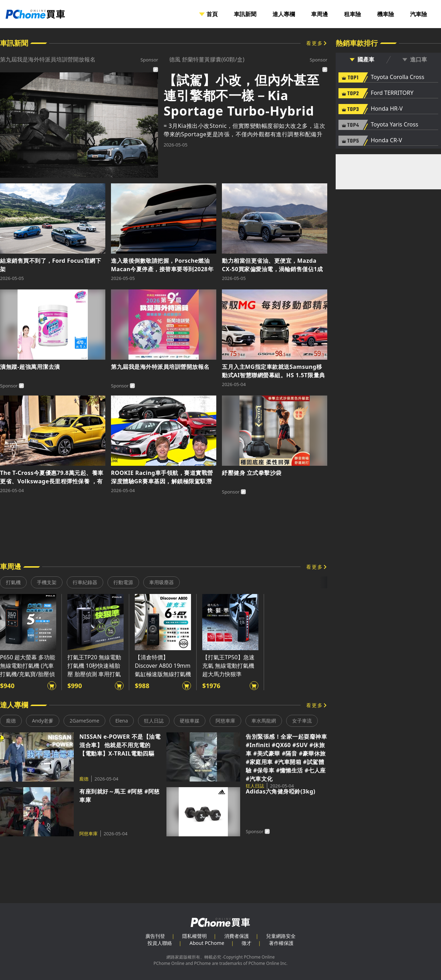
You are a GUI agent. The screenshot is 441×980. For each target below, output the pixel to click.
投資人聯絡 (160, 943)
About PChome (207, 943)
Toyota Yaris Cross (394, 125)
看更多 (315, 43)
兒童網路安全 (281, 936)
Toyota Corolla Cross (397, 77)
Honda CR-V (386, 141)
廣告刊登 (155, 936)
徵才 (246, 943)
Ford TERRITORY (392, 93)
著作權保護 (281, 943)
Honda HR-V (387, 109)
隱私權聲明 (195, 936)
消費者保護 (237, 936)
